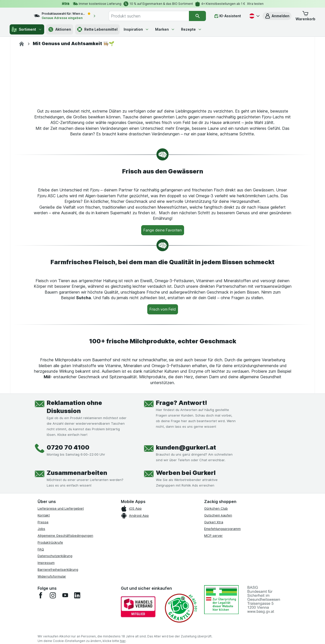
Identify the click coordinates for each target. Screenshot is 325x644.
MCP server (213, 629)
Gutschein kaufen (218, 609)
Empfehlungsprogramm (222, 622)
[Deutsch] (254, 16)
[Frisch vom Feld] (163, 403)
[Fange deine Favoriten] (163, 324)
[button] (277, 16)
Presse (43, 616)
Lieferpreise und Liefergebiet (61, 602)
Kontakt (44, 609)
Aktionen (60, 29)
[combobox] (154, 16)
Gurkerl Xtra (214, 616)
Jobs (41, 622)
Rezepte (191, 29)
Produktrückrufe (50, 636)
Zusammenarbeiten (77, 567)
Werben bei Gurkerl (186, 567)
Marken (165, 29)
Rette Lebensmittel (97, 29)
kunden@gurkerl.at (186, 541)
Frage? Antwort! (182, 497)
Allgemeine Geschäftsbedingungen (65, 629)
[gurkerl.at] (22, 44)
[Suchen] (198, 16)
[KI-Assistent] (228, 16)
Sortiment (27, 29)
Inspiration (136, 29)
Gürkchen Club (216, 602)
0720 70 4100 (68, 541)
